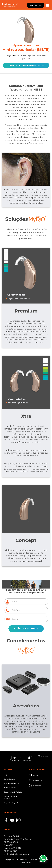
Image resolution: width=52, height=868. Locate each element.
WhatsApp (35, 786)
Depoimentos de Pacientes (13, 792)
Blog (6, 775)
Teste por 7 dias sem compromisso (26, 65)
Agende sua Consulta (11, 783)
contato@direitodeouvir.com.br (17, 854)
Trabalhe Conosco (10, 788)
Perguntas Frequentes (12, 803)
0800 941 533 (36, 5)
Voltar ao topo (43, 756)
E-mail (33, 775)
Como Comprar (10, 779)
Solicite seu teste (26, 629)
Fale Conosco (35, 780)
